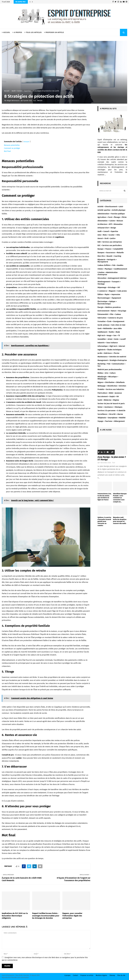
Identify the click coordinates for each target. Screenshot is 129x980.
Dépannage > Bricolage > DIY (109, 287)
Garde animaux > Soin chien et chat (111, 325)
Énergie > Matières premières (109, 307)
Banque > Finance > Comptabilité (110, 249)
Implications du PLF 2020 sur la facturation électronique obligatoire (15, 916)
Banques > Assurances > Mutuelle (111, 253)
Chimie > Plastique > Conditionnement (112, 269)
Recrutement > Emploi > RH (108, 397)
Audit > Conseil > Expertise (108, 231)
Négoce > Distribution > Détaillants (111, 382)
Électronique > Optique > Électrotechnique (107, 303)
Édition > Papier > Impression (109, 294)
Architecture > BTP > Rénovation (110, 224)
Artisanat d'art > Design (107, 228)
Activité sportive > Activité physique (111, 210)
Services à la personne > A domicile (111, 411)
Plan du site (121, 975)
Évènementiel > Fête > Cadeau (109, 314)
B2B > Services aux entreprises (110, 242)
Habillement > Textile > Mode (109, 332)
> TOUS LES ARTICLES (33, 32)
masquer (27, 142)
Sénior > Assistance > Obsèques (110, 407)
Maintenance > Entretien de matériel (112, 357)
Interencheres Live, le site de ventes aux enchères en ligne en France (104, 497)
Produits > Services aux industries (111, 389)
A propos (68, 975)
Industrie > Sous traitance (108, 343)
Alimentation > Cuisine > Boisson (110, 221)
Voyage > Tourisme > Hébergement (111, 421)
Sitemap (112, 975)
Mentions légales (101, 975)
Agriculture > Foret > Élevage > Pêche (112, 217)
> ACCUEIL (6, 32)
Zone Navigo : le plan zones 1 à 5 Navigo (112, 458)
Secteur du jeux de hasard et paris (111, 404)
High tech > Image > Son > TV (109, 336)
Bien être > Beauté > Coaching (109, 256)
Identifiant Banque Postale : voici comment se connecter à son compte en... (120, 498)
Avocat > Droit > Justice (107, 238)
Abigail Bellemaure (13, 101)
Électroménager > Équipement (109, 298)
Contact (75, 975)
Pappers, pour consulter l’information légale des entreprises (72, 916)
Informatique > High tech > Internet (111, 346)
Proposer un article (87, 975)
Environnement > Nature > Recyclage (112, 311)
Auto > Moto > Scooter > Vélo (109, 235)
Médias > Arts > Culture (107, 373)
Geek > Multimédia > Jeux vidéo (110, 329)
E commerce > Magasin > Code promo (112, 291)
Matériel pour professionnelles (110, 370)
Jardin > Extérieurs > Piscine (108, 353)
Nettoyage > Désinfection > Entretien (112, 386)
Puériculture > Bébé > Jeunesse (110, 393)
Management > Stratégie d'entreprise (112, 360)
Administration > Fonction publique (111, 214)
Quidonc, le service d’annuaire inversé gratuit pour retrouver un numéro (104, 521)
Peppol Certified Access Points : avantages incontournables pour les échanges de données (46, 916)
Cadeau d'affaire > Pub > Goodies (110, 265)
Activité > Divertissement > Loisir (110, 207)
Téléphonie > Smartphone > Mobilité (112, 418)
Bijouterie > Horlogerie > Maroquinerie (107, 261)
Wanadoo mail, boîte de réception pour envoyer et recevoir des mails (120, 520)
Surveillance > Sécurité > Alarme (110, 414)
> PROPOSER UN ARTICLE (54, 32)
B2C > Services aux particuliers (110, 245)
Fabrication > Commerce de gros (110, 318)
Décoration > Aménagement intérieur (112, 278)
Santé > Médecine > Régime (108, 400)
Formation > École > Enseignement (111, 321)
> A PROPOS (17, 32)
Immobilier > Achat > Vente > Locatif (112, 339)
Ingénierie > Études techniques (110, 350)
